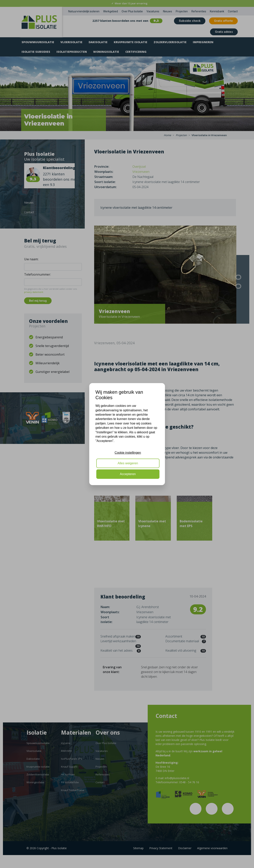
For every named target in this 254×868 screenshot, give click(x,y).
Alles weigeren (128, 463)
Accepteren (128, 474)
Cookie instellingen (128, 453)
